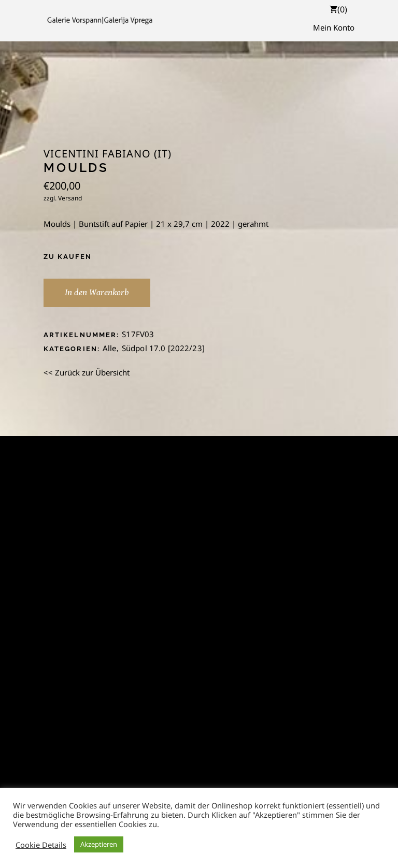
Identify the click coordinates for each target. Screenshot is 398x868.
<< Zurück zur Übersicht (87, 372)
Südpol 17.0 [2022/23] (163, 348)
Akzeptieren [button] (99, 844)
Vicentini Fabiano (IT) (108, 154)
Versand (70, 198)
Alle (110, 348)
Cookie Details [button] (41, 845)
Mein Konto (334, 27)
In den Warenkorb (97, 292)
